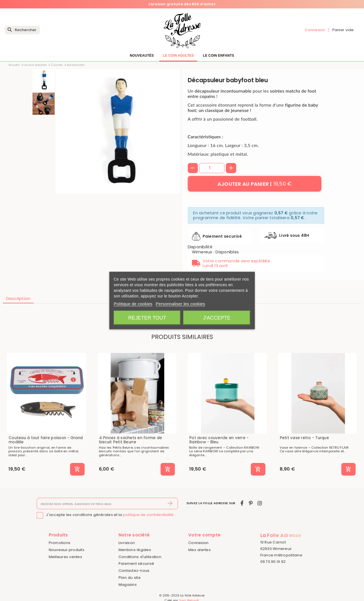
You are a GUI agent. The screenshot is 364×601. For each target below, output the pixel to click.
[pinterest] (251, 503)
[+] (231, 168)
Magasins (128, 585)
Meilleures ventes (65, 557)
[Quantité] (212, 168)
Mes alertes (200, 550)
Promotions (60, 543)
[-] (193, 168)
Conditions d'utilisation (140, 557)
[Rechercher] (22, 30)
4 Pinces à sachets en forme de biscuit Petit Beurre (131, 440)
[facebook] (242, 503)
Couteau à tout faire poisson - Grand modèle (46, 440)
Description (18, 298)
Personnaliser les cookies (180, 304)
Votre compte (204, 535)
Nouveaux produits (67, 550)
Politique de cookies (133, 304)
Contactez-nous (134, 571)
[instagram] (260, 503)
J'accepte (217, 318)
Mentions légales (135, 550)
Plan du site (130, 578)
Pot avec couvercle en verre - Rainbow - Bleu (219, 440)
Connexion (198, 543)
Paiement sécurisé (136, 564)
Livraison (127, 543)
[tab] (18, 299)
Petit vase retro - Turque (304, 438)
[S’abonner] (170, 504)
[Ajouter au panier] (255, 184)
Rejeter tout (147, 318)
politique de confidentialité (148, 515)
